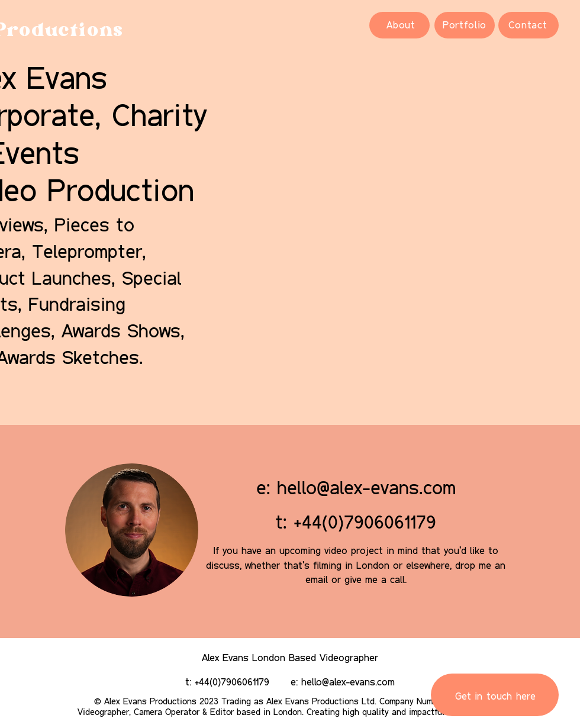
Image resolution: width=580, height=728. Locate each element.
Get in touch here (496, 696)
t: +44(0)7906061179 (356, 522)
